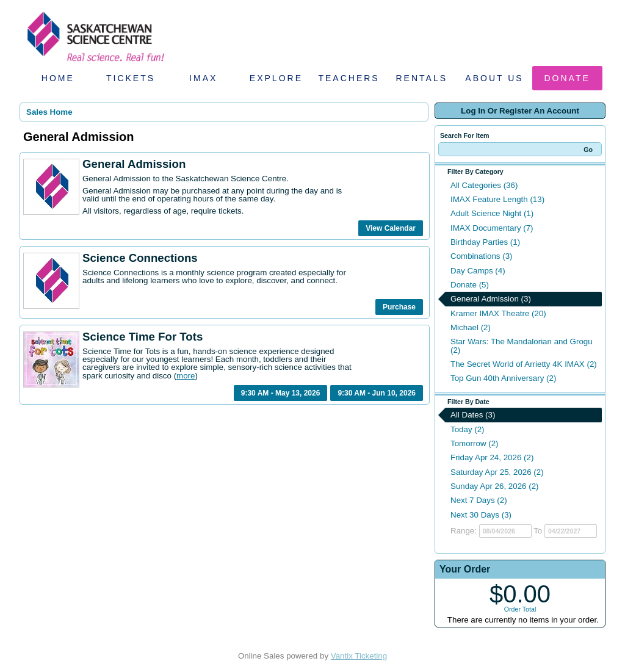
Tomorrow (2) (475, 443)
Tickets (131, 78)
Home (58, 78)
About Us (494, 78)
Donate (567, 78)
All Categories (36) (484, 185)
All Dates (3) (473, 415)
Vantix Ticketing (359, 656)
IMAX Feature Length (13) (497, 199)
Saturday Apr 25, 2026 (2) (497, 472)
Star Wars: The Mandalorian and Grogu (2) (522, 345)
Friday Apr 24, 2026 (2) (492, 457)
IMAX (203, 78)
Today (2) (468, 429)
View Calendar (391, 228)
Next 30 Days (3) (481, 515)
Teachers (349, 78)
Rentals (422, 78)
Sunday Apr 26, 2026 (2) (495, 486)
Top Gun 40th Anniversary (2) (503, 378)
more (186, 376)
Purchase (399, 307)
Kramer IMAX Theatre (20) (498, 313)
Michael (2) (471, 327)
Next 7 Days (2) (479, 500)
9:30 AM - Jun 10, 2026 (377, 393)
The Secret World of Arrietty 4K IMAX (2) (524, 364)
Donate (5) (470, 285)
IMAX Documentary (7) (492, 228)
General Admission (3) (491, 299)
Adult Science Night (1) (492, 213)
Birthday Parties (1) (485, 242)
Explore (276, 78)
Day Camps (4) (478, 271)
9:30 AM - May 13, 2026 (281, 393)
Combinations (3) (481, 256)
